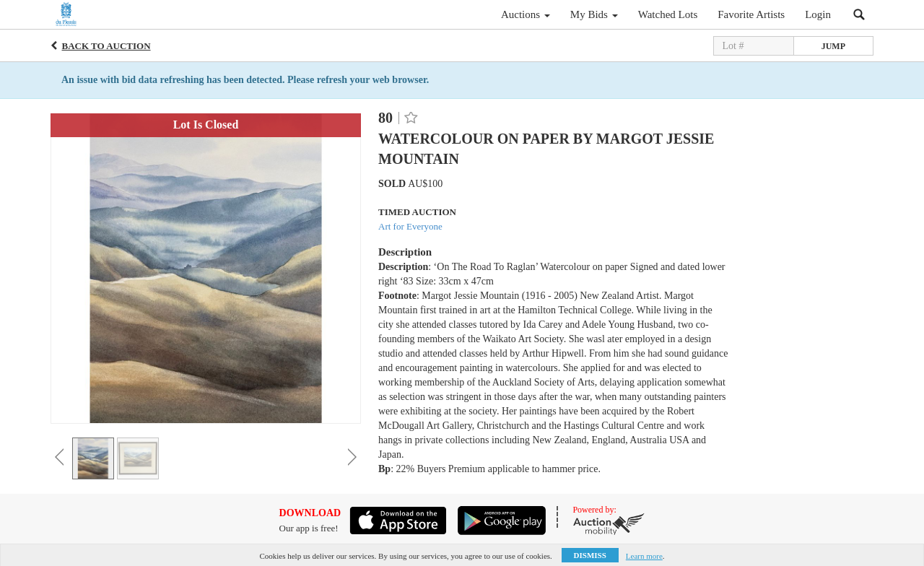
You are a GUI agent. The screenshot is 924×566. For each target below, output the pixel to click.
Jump (833, 46)
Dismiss (590, 555)
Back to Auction (106, 46)
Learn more (644, 556)
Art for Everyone (410, 226)
